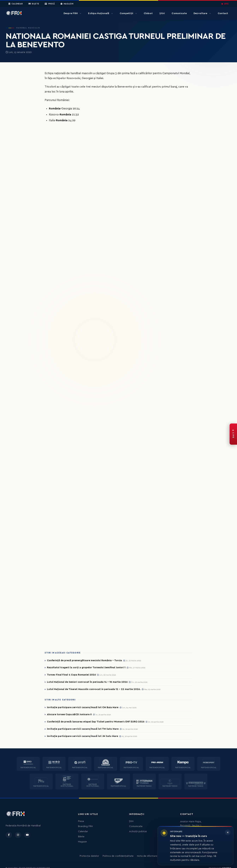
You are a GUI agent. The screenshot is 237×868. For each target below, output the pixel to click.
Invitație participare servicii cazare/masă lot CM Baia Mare (83, 707)
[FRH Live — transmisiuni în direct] (233, 434)
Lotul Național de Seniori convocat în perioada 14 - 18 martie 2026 (87, 682)
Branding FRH (85, 826)
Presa (81, 821)
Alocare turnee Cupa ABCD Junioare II (69, 714)
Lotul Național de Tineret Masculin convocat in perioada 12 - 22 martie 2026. (94, 689)
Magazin (67, 4)
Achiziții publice (138, 831)
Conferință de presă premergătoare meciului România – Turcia (84, 660)
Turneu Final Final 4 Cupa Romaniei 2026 (71, 675)
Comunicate (179, 13)
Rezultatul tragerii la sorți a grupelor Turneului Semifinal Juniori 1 (86, 668)
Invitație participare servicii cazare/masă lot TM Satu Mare (83, 729)
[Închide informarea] (228, 832)
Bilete (34, 4)
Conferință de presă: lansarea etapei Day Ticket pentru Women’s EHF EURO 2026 (96, 722)
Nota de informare (147, 856)
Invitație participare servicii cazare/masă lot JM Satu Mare (82, 736)
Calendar (16, 4)
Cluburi (148, 13)
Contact (223, 13)
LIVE (225, 4)
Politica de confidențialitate (118, 856)
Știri (162, 13)
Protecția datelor (89, 856)
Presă (50, 4)
